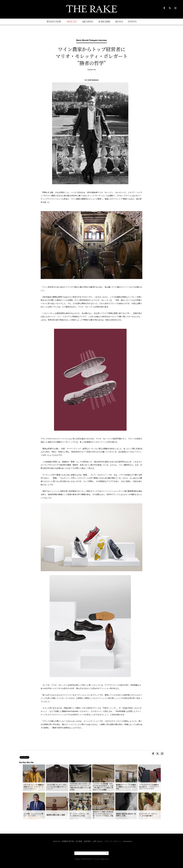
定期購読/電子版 (68, 841)
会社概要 (79, 841)
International (127, 841)
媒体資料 (87, 841)
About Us (56, 841)
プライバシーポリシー (113, 841)
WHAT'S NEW (54, 22)
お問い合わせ (98, 841)
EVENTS (132, 22)
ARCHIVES (87, 22)
